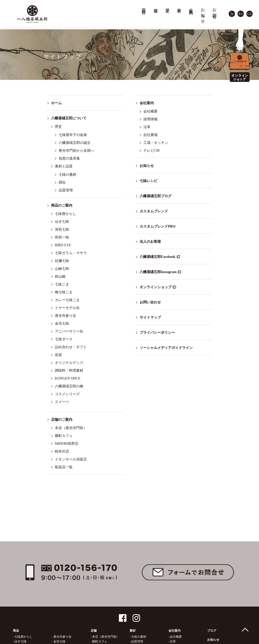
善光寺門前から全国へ (76, 151)
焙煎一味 (62, 237)
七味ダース (64, 339)
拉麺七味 (62, 261)
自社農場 (150, 135)
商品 (16, 631)
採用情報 (150, 119)
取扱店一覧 (64, 467)
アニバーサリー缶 (69, 331)
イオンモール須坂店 (71, 459)
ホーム (56, 103)
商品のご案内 (62, 205)
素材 (179, 6)
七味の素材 (68, 175)
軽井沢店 (62, 451)
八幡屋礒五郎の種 (69, 386)
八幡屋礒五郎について (69, 118)
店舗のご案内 (62, 420)
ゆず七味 (62, 222)
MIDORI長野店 (67, 444)
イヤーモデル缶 (67, 308)
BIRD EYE (63, 245)
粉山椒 (60, 276)
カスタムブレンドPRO (158, 226)
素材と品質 (64, 166)
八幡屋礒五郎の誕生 (75, 143)
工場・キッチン (156, 143)
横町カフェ (64, 436)
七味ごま (62, 284)
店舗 (156, 6)
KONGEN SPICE (68, 378)
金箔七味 (62, 324)
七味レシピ (148, 181)
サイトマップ (150, 317)
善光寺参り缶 (66, 316)
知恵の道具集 (69, 158)
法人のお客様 (150, 242)
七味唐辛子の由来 (73, 135)
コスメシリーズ (67, 394)
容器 (58, 355)
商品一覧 (144, 7)
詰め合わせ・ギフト (71, 347)
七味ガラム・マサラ (71, 253)
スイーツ (62, 402)
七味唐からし (66, 214)
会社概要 (150, 111)
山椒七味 (62, 269)
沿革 (147, 127)
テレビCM (152, 151)
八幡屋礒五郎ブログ (156, 196)
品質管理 (66, 190)
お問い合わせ (150, 302)
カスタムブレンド (154, 211)
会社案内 (191, 7)
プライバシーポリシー (157, 333)
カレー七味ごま (67, 300)
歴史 (168, 6)
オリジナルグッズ (69, 363)
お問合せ (215, 11)
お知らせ (203, 14)
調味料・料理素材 (69, 371)
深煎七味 (62, 229)
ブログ (212, 631)
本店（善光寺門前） (71, 428)
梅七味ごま (64, 292)
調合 (62, 182)
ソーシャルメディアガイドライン (166, 348)
